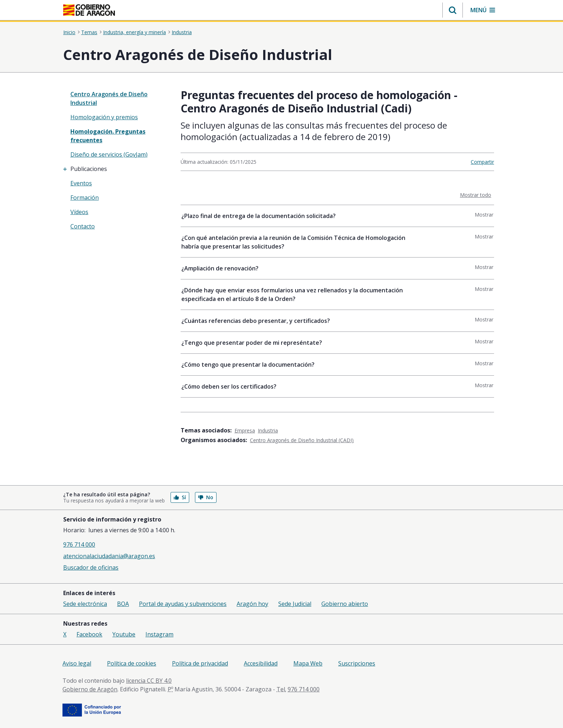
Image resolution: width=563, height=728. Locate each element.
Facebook (89, 634)
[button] (453, 10)
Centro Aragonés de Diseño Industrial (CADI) (302, 440)
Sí (180, 497)
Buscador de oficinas (91, 567)
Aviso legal (77, 663)
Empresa (245, 430)
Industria (182, 32)
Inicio (69, 32)
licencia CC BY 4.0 (149, 681)
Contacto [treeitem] (83, 226)
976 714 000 (79, 544)
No (206, 497)
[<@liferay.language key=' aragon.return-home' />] (89, 10)
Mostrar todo (477, 195)
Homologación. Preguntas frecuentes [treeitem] (108, 136)
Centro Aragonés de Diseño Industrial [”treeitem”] (109, 98)
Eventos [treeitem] (81, 183)
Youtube (124, 634)
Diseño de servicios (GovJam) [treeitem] (109, 154)
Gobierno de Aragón (90, 689)
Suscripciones (357, 663)
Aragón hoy (252, 604)
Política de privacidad (200, 663)
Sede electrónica (85, 604)
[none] (117, 98)
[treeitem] (117, 169)
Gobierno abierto (345, 604)
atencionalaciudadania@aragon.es (109, 556)
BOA (123, 604)
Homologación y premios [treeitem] (104, 117)
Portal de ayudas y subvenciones (183, 604)
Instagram (159, 634)
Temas (89, 32)
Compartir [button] (482, 162)
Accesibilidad (261, 663)
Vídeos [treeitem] (79, 212)
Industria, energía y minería (134, 32)
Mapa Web (308, 663)
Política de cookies (132, 663)
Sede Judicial (295, 604)
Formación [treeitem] (85, 198)
